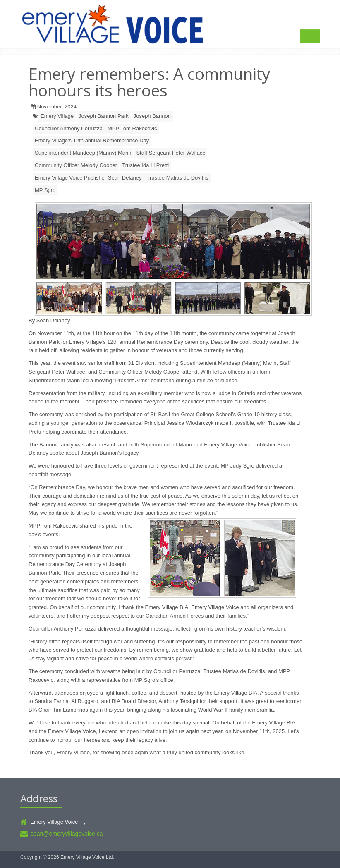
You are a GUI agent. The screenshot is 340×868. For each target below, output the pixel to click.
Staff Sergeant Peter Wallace (171, 153)
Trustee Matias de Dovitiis (177, 178)
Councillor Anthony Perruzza (69, 128)
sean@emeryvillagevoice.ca (67, 834)
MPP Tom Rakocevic (132, 128)
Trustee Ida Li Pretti (145, 165)
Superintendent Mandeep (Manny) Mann (83, 153)
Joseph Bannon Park (104, 116)
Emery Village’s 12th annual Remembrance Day (92, 140)
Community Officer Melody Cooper (76, 165)
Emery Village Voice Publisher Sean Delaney (88, 178)
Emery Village (57, 116)
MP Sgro (45, 190)
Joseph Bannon (152, 116)
